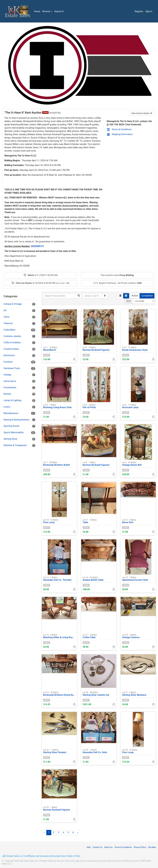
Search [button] (59, 11)
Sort (129, 301)
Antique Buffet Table (93, 579)
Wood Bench (50, 349)
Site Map (152, 847)
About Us (108, 847)
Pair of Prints (89, 406)
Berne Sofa (129, 521)
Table (90, 521)
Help (89, 847)
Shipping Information (120, 134)
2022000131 (37, 246)
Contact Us (97, 847)
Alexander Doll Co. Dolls (95, 751)
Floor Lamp (51, 521)
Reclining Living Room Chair (57, 406)
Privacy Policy (140, 847)
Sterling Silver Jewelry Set (96, 694)
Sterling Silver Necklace (134, 694)
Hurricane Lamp (130, 406)
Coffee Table (90, 636)
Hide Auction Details (142, 113)
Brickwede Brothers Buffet (57, 464)
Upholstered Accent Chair (135, 579)
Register (139, 11)
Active (135, 296)
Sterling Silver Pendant (55, 751)
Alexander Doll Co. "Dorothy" (58, 579)
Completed (147, 296)
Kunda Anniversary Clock (135, 349)
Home (37, 11)
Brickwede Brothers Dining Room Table (63, 694)
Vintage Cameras (131, 636)
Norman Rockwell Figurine (96, 349)
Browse (47, 11)
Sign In (149, 11)
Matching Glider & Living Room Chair (62, 636)
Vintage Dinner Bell (132, 464)
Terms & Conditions (119, 129)
